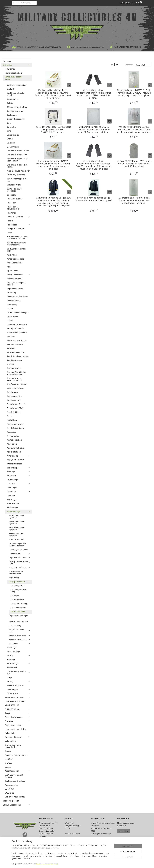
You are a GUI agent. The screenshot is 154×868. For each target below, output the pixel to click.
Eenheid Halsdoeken (16, 540)
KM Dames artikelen (18, 612)
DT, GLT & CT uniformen (19, 568)
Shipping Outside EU (47, 831)
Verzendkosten (45, 826)
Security (17, 751)
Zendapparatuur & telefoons (15, 781)
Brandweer (17, 721)
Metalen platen (10, 741)
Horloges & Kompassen (15, 229)
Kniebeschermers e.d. (15, 279)
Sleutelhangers (12, 392)
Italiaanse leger (12, 508)
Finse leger (11, 496)
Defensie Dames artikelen (18, 622)
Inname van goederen (11, 801)
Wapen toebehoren (17, 771)
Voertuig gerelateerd (14, 440)
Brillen (9, 123)
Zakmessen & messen (17, 737)
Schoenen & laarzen (18, 368)
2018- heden (19, 644)
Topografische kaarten (15, 424)
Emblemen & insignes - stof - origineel (17, 166)
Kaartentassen (12, 255)
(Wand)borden (12, 444)
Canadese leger (12, 480)
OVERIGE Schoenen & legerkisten (17, 535)
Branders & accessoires (16, 119)
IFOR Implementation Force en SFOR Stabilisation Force (18, 238)
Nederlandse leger (18, 511)
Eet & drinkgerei (13, 147)
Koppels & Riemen (14, 301)
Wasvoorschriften (11, 785)
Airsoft (17, 713)
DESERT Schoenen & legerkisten (16, 523)
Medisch (10, 321)
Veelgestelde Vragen (73, 826)
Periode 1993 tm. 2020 (19, 640)
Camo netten (11, 127)
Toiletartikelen (12, 420)
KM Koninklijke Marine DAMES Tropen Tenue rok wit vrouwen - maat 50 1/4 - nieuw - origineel (94, 129)
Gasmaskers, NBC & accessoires (14, 190)
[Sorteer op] (143, 65)
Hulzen (9, 233)
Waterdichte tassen (14, 452)
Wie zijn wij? (70, 823)
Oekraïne (18, 655)
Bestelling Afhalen (46, 828)
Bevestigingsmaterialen (15, 111)
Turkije (9, 677)
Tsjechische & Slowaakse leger (18, 673)
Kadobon (42, 847)
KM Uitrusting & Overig (19, 604)
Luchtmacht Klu (19, 554)
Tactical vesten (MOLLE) (16, 404)
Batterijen (10, 103)
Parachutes (11, 336)
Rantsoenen (11, 348)
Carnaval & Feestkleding (17, 805)
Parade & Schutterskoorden (17, 340)
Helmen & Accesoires (18, 217)
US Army (18, 681)
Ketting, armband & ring (15, 259)
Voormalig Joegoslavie (15, 685)
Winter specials (18, 456)
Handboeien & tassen (15, 199)
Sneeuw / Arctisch (14, 400)
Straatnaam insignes (14, 185)
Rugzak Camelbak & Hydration (18, 356)
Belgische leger (18, 468)
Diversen (10, 139)
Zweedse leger (18, 689)
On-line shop (17, 65)
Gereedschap (12, 195)
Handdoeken (11, 203)
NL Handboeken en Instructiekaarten (16, 573)
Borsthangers (12, 115)
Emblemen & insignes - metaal (18, 151)
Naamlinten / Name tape (16, 175)
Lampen (10, 309)
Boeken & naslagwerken (17, 717)
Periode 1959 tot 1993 (19, 636)
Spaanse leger (12, 667)
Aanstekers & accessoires (16, 85)
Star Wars (8, 763)
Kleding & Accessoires (18, 275)
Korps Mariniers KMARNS (19, 558)
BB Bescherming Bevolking (17, 107)
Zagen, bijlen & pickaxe (15, 460)
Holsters (10, 221)
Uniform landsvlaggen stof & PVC (17, 180)
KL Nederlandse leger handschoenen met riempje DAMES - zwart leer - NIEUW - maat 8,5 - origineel (93, 94)
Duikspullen (11, 143)
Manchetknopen (13, 317)
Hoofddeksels (18, 225)
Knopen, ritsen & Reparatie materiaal (17, 284)
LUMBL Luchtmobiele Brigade (18, 313)
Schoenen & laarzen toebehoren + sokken (15, 379)
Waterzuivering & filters (15, 448)
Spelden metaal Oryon (15, 396)
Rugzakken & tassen (14, 360)
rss (93, 864)
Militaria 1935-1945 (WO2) (17, 697)
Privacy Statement (46, 834)
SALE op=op (9, 793)
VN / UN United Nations (15, 428)
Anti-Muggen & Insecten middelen (16, 94)
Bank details (44, 836)
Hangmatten (11, 213)
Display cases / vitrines (13, 725)
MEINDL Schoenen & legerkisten (16, 517)
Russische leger (18, 664)
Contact (68, 828)
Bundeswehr (18, 476)
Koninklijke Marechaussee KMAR (19, 563)
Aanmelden (123, 831)
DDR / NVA (18, 484)
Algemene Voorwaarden (48, 823)
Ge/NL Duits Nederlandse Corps (16, 250)
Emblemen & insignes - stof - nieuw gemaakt (17, 160)
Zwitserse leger (18, 693)
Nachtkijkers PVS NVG (15, 328)
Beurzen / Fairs (45, 842)
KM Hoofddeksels (17, 600)
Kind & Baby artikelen (15, 263)
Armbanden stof (13, 99)
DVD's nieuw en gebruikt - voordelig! (14, 776)
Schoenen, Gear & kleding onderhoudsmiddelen (16, 373)
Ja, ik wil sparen (99, 851)
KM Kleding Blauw (17, 586)
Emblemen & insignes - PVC (17, 155)
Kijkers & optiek (13, 271)
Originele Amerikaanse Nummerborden (13, 746)
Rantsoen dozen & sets (15, 352)
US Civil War (9, 789)
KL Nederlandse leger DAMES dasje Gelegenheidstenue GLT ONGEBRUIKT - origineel (53, 129)
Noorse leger (12, 648)
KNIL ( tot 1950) (15, 626)
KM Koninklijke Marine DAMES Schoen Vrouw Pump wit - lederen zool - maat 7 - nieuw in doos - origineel (53, 165)
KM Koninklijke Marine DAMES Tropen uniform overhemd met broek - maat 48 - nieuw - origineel (134, 129)
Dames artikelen (13, 135)
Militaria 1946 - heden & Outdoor (17, 78)
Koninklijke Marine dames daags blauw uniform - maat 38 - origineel (94, 199)
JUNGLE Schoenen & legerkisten (16, 529)
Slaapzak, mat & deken (15, 388)
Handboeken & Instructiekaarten (13, 208)
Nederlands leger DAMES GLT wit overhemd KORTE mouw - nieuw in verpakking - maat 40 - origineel (134, 93)
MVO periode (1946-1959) (19, 631)
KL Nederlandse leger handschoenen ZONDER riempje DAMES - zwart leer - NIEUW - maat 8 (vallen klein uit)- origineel (93, 165)
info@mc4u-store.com (75, 847)
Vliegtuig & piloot (13, 436)
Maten (41, 844)
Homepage (7, 61)
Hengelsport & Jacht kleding (15, 729)
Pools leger (11, 659)
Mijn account (126, 3)
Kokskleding (11, 293)
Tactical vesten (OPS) (15, 408)
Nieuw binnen (10, 69)
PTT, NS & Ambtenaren (15, 344)
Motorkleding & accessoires (17, 325)
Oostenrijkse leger (14, 652)
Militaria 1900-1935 (17, 705)
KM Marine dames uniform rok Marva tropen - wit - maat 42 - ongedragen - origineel (134, 200)
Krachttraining (12, 305)
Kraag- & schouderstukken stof (18, 171)
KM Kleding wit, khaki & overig (19, 591)
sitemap (88, 864)
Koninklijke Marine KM (19, 582)
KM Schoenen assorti (18, 608)
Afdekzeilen (11, 89)
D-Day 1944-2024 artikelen (15, 701)
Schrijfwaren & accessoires (17, 384)
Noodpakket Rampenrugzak (17, 332)
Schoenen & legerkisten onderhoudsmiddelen (17, 545)
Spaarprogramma (46, 849)
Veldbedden (11, 432)
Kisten (9, 267)
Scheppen (10, 364)
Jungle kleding (14, 578)
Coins (9, 131)
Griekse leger (12, 500)
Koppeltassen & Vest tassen (17, 297)
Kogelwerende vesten (15, 289)
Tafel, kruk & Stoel (14, 412)
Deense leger (12, 488)
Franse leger (18, 492)
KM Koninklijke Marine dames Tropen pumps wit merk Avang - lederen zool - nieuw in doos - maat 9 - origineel (53, 94)
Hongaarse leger (13, 504)
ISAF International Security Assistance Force (17, 244)
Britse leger (18, 472)
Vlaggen (8, 767)
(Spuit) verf (9, 759)
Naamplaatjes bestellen (14, 73)
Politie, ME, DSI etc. (17, 709)
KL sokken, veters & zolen (18, 550)
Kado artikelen (10, 733)
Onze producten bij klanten (15, 797)
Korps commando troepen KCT (18, 617)
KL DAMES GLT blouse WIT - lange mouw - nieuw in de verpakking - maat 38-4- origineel (134, 164)
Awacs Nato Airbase (14, 464)
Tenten (9, 416)
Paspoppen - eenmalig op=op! (16, 755)
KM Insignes (15, 596)
